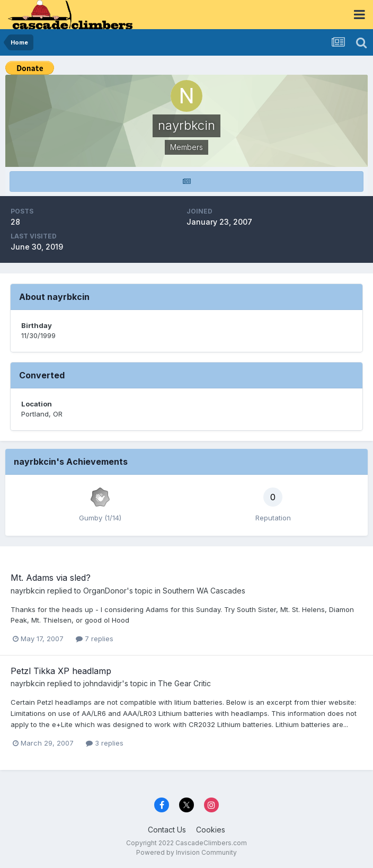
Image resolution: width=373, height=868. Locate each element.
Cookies (211, 830)
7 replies (95, 639)
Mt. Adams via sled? (51, 578)
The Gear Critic (184, 683)
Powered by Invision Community (186, 852)
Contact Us (167, 830)
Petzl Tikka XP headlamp (61, 671)
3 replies (105, 743)
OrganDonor (105, 591)
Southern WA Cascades (204, 591)
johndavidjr (103, 683)
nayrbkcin (28, 591)
